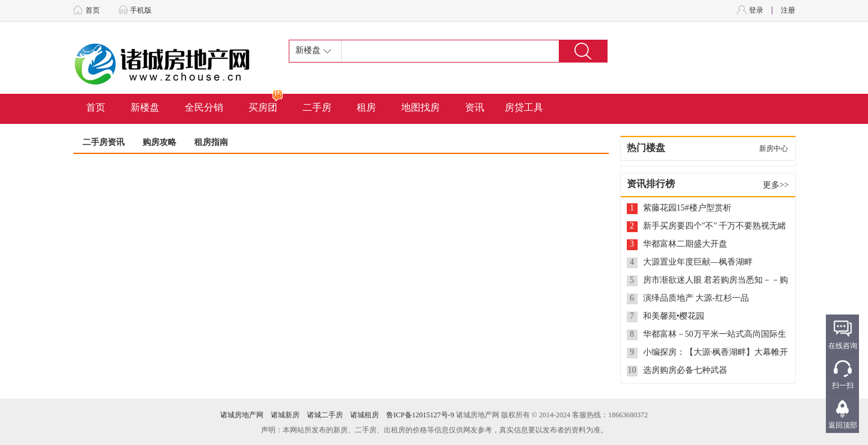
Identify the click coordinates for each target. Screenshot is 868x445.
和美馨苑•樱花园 (674, 316)
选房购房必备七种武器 (685, 370)
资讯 (475, 107)
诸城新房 (285, 415)
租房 (366, 107)
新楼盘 (145, 107)
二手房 (317, 107)
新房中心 (774, 149)
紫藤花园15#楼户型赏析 (687, 208)
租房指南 (211, 142)
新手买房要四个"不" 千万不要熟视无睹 (715, 226)
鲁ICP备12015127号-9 (420, 415)
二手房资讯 (103, 142)
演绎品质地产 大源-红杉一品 (696, 298)
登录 (756, 10)
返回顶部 (843, 425)
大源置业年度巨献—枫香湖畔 (698, 262)
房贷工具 (524, 107)
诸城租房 (365, 415)
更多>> (776, 185)
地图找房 (420, 107)
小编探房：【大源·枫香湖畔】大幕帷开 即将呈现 (716, 353)
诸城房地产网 (242, 415)
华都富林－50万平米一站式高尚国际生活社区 (715, 335)
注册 (788, 10)
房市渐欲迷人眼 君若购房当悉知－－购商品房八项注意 (716, 281)
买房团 (266, 103)
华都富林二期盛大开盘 (685, 244)
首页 (93, 10)
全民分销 (204, 107)
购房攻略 (159, 142)
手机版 (141, 10)
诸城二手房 (325, 415)
